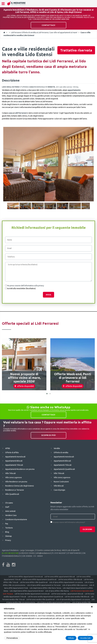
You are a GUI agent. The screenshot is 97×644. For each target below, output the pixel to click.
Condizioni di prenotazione (16, 519)
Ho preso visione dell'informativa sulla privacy (26, 286)
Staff (7, 507)
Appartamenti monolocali (15, 457)
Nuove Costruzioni (61, 482)
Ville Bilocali (59, 486)
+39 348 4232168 (10, 553)
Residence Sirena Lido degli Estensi (19, 486)
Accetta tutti (85, 638)
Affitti (8, 448)
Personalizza (12, 638)
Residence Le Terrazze (15, 490)
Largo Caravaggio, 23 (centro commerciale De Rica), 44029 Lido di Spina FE (50, 550)
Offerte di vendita (61, 453)
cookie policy (10, 621)
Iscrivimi (87, 529)
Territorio (9, 528)
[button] (47, 394)
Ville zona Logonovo (13, 477)
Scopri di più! (49, 435)
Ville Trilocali (10, 473)
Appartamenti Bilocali (14, 461)
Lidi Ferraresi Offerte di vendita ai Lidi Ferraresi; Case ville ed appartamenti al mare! (44, 32)
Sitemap (8, 536)
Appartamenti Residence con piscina (20, 469)
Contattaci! (48, 25)
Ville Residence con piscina (16, 482)
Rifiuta (71, 638)
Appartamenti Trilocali (14, 465)
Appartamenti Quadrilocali (64, 469)
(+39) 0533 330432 (27, 553)
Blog (7, 532)
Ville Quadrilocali (12, 494)
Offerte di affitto (12, 453)
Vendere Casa (11, 515)
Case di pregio (59, 490)
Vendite (57, 448)
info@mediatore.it (43, 553)
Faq (7, 524)
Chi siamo (9, 503)
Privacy (8, 540)
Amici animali (10, 511)
